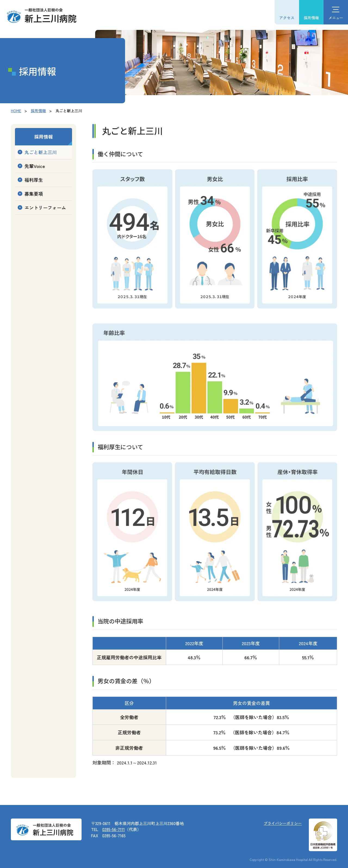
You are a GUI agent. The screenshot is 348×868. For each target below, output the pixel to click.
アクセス (287, 18)
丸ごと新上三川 (41, 152)
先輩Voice (35, 166)
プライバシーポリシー (283, 823)
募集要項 (34, 194)
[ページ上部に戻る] (338, 858)
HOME (16, 111)
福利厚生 (34, 180)
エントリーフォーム (45, 207)
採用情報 (311, 18)
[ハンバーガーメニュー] (336, 12)
